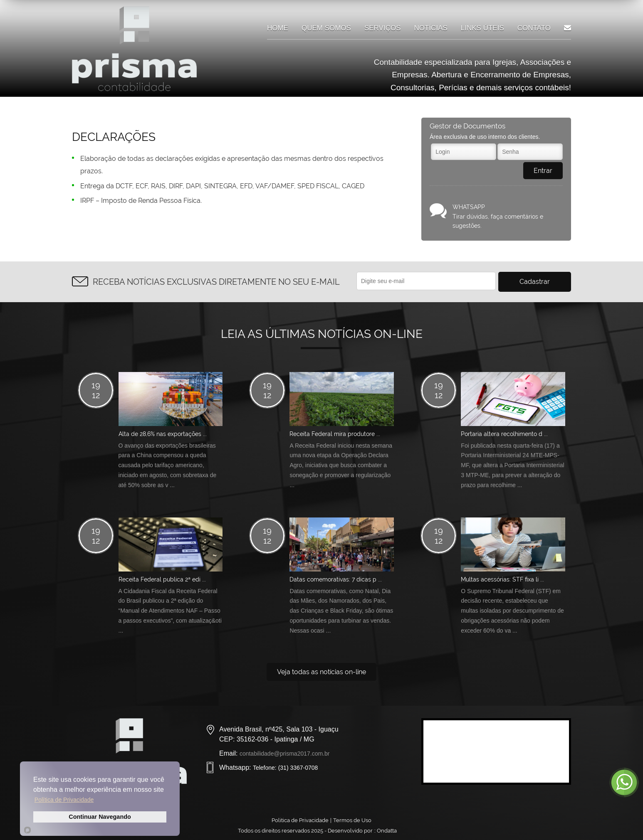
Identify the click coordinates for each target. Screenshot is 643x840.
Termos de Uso (352, 820)
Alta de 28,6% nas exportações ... (163, 434)
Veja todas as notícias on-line (321, 672)
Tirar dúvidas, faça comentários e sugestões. (508, 216)
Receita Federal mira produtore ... (335, 434)
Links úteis (482, 28)
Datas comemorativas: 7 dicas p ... (336, 579)
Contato (534, 28)
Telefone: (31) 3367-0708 (285, 768)
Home (278, 28)
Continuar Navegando (100, 817)
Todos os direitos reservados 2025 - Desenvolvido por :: (321, 831)
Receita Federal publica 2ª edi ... (162, 579)
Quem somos (326, 28)
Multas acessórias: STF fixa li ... (502, 579)
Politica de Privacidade (300, 820)
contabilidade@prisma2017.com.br (285, 754)
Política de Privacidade (64, 800)
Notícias (431, 28)
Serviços (383, 28)
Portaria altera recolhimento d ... (504, 434)
